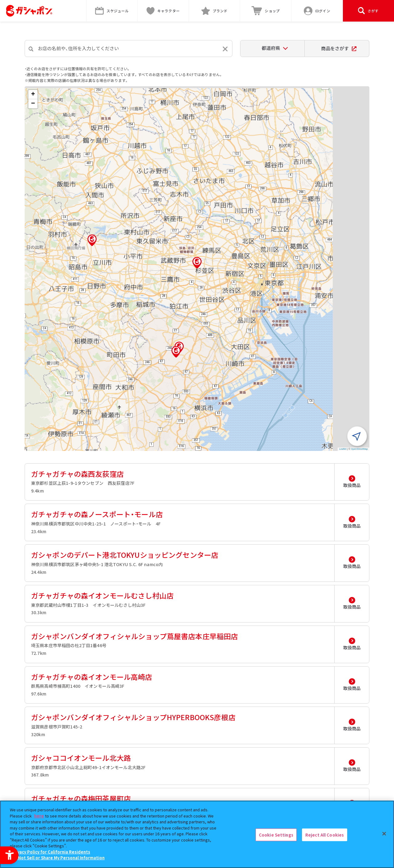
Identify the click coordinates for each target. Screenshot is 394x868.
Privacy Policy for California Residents (51, 852)
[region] (197, 834)
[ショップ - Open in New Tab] (266, 11)
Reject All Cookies (325, 835)
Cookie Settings (276, 835)
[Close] (384, 834)
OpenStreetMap (359, 449)
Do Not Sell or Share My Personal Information (58, 858)
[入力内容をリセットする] (225, 49)
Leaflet (343, 449)
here (39, 816)
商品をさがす (339, 48)
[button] (197, 263)
